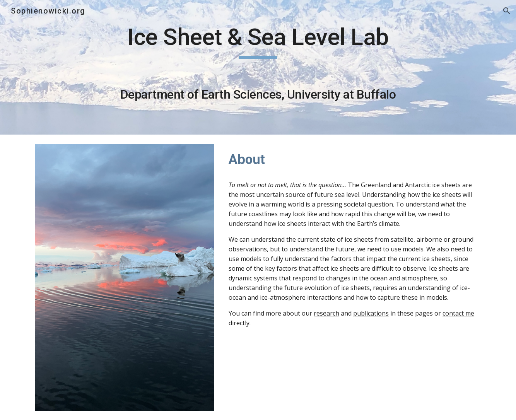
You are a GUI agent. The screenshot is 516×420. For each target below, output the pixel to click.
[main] (258, 67)
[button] (507, 11)
